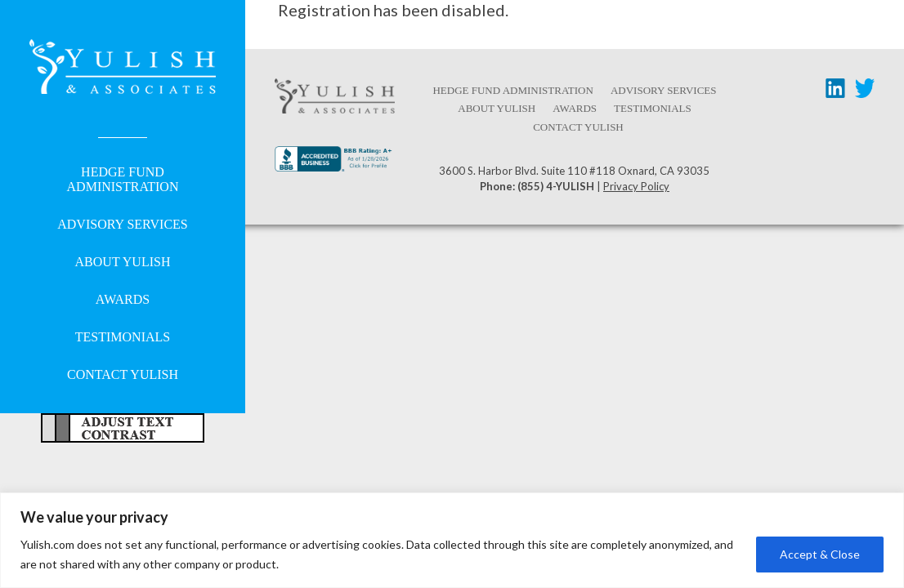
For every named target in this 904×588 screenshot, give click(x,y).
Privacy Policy (636, 186)
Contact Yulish (123, 374)
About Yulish (123, 262)
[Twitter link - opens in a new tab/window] (865, 91)
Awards (123, 299)
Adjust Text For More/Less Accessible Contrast (123, 428)
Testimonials (123, 337)
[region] (452, 540)
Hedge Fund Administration (123, 179)
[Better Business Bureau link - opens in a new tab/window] (335, 165)
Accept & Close (820, 554)
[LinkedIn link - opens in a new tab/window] (835, 91)
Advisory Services (122, 224)
